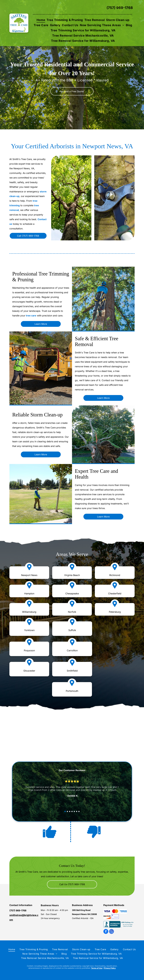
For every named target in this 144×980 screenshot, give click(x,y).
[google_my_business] (111, 932)
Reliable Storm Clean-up (37, 415)
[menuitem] (41, 20)
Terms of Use (97, 968)
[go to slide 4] (72, 811)
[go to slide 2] (67, 811)
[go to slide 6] (77, 811)
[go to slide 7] (79, 811)
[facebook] (106, 932)
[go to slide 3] (70, 811)
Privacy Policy (110, 968)
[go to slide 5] (74, 811)
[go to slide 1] (65, 811)
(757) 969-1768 (120, 8)
